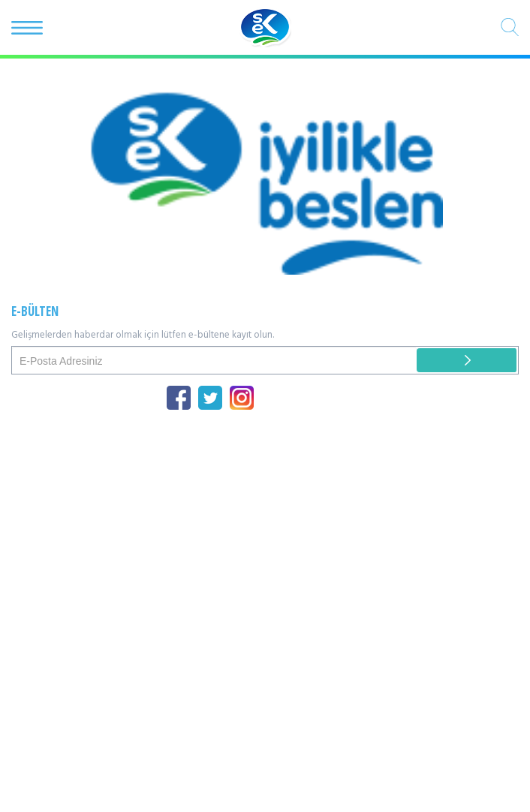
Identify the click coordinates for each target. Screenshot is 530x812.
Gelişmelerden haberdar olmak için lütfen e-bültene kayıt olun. (143, 336)
